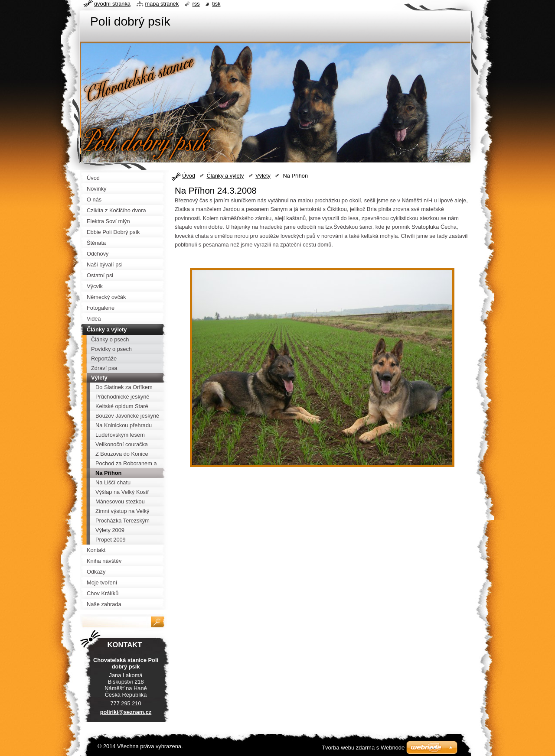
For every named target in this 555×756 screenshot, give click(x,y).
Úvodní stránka (112, 4)
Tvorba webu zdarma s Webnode (363, 748)
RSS (196, 4)
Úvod (189, 176)
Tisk (216, 4)
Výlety (263, 176)
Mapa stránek (162, 4)
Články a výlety (225, 176)
